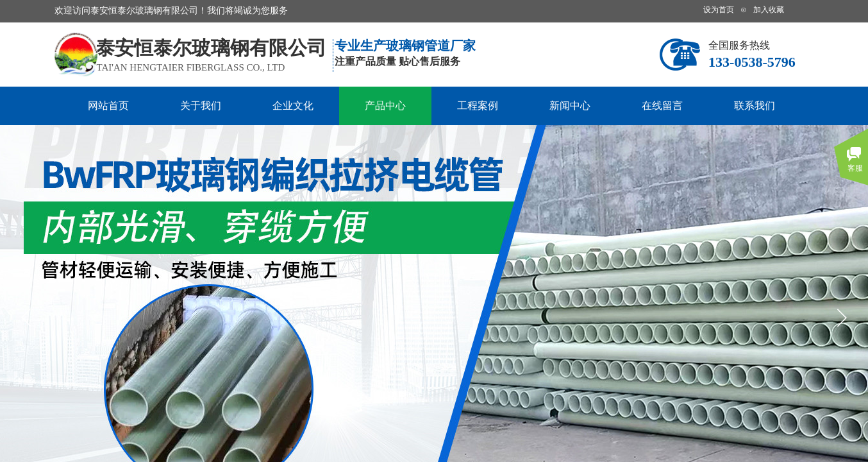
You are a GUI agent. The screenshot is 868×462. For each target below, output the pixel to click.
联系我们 (755, 106)
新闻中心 (570, 106)
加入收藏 (769, 10)
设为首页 (719, 10)
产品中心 (385, 106)
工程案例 (478, 106)
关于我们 (201, 106)
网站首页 (108, 106)
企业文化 (293, 106)
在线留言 (662, 106)
